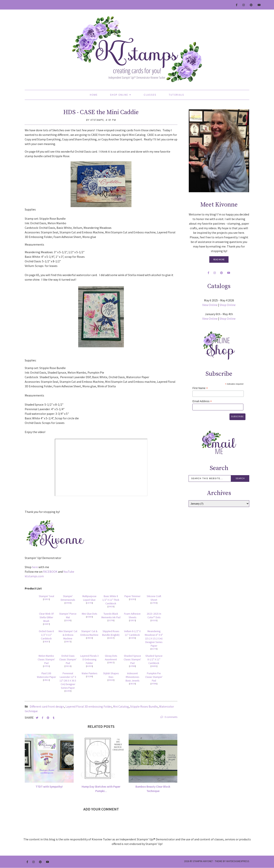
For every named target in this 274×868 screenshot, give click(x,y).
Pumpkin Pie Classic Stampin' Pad (154, 677)
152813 (46, 599)
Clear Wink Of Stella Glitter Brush (46, 617)
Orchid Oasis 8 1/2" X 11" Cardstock (46, 635)
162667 (111, 638)
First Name (200, 388)
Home (94, 95)
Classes (150, 95)
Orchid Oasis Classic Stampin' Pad (68, 659)
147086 (154, 684)
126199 (68, 620)
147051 (46, 666)
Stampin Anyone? (203, 861)
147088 (132, 666)
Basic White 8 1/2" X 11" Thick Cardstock (111, 600)
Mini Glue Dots (89, 614)
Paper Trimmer (132, 596)
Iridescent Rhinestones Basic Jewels (132, 677)
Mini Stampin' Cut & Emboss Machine (68, 635)
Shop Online (119, 95)
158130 (132, 684)
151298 (89, 676)
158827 (111, 663)
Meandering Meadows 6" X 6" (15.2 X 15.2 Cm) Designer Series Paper (154, 639)
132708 (111, 620)
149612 (46, 680)
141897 (46, 624)
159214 (68, 666)
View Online (210, 305)
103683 (89, 617)
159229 (111, 607)
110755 (89, 603)
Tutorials (176, 95)
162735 (154, 649)
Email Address (202, 401)
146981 (154, 666)
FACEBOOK (50, 572)
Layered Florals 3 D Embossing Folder (89, 659)
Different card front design (47, 706)
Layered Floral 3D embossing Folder (89, 706)
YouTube (69, 572)
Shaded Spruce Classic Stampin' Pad (132, 659)
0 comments (169, 717)
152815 (132, 620)
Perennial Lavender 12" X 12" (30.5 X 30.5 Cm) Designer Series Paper (68, 681)
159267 (46, 642)
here (35, 567)
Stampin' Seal (46, 596)
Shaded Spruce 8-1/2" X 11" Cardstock (154, 659)
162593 (68, 691)
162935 (89, 666)
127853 (154, 603)
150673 (68, 642)
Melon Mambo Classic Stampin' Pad (46, 659)
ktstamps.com (34, 576)
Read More (219, 259)
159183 (111, 680)
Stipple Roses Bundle (144, 706)
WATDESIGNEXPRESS (238, 861)
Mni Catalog (121, 706)
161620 (154, 620)
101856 (132, 638)
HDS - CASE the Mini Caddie (101, 112)
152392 (132, 599)
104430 (68, 603)
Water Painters (89, 673)
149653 (89, 638)
